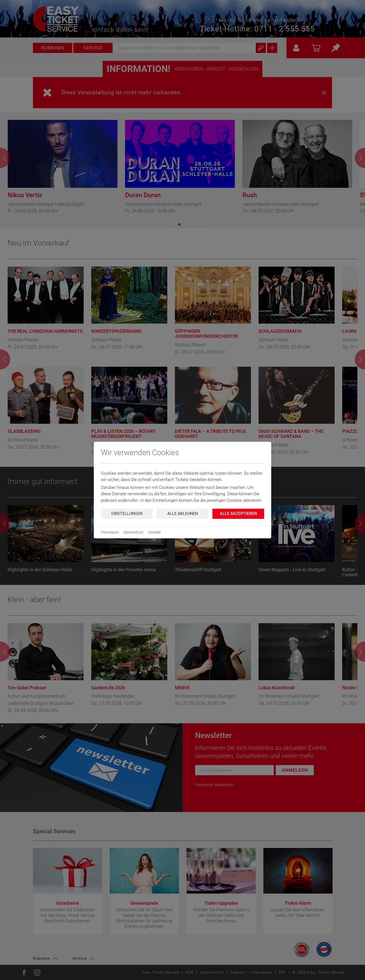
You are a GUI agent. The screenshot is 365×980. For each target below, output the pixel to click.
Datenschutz (133, 532)
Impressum (110, 532)
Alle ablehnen (183, 514)
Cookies (154, 532)
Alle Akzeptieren (238, 514)
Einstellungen (127, 514)
